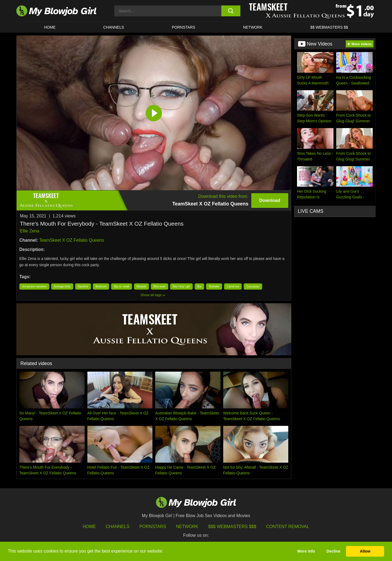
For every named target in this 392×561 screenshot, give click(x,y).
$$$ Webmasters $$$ (232, 527)
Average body (62, 286)
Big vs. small (121, 286)
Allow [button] (365, 551)
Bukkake (214, 286)
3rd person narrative (34, 286)
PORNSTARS (183, 27)
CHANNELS (114, 27)
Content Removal (288, 527)
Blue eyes (160, 286)
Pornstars (153, 527)
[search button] (231, 11)
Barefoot (83, 286)
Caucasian (253, 286)
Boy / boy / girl (181, 286)
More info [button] (306, 551)
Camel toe (233, 286)
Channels (117, 527)
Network (253, 27)
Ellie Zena (30, 231)
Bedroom (101, 286)
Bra (200, 286)
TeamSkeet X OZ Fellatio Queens (72, 240)
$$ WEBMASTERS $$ (329, 27)
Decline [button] (333, 551)
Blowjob (141, 286)
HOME (50, 27)
